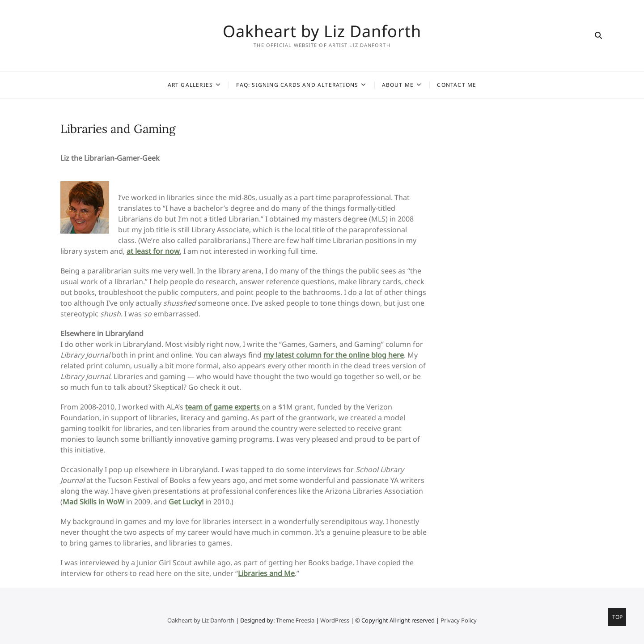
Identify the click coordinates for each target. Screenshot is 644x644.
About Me (398, 85)
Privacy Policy (459, 620)
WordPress (335, 620)
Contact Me (457, 85)
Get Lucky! (186, 502)
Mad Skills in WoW (93, 502)
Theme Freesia (295, 620)
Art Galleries (191, 85)
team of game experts (223, 407)
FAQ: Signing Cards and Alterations (297, 85)
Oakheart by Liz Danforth (322, 31)
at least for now (153, 251)
